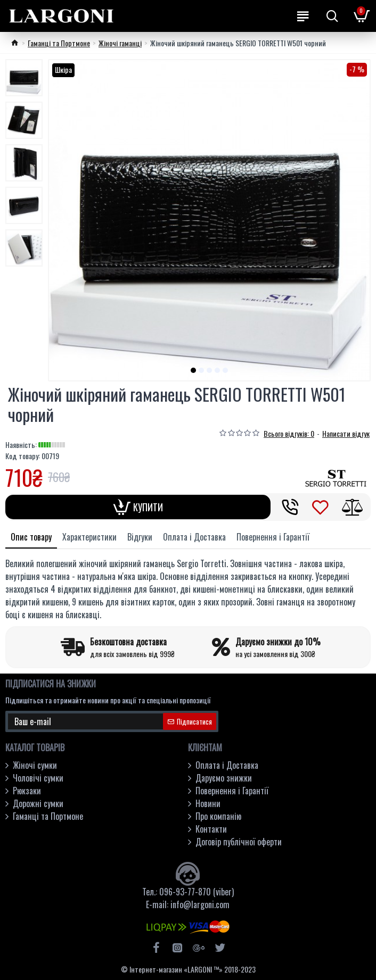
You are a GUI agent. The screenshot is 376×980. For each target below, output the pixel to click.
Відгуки (140, 537)
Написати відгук (346, 433)
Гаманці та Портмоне (59, 43)
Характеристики (89, 537)
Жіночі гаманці (120, 43)
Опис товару (31, 537)
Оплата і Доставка (194, 537)
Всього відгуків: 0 (289, 433)
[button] (193, 370)
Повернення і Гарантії (273, 537)
